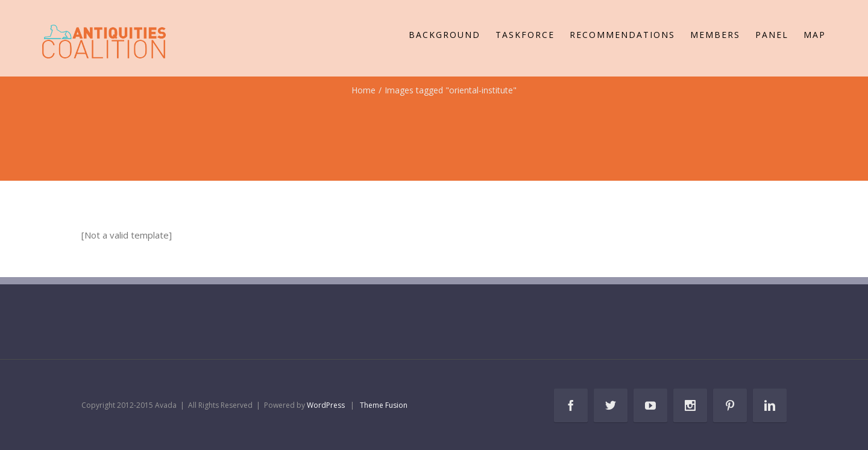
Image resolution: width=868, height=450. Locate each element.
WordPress (326, 405)
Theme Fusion (384, 405)
